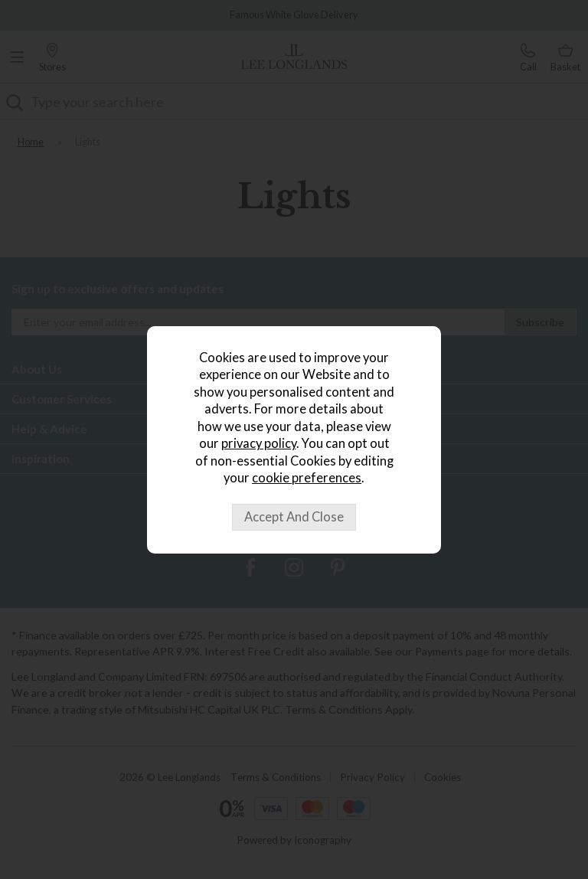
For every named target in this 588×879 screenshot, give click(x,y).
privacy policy (259, 443)
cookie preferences (307, 478)
